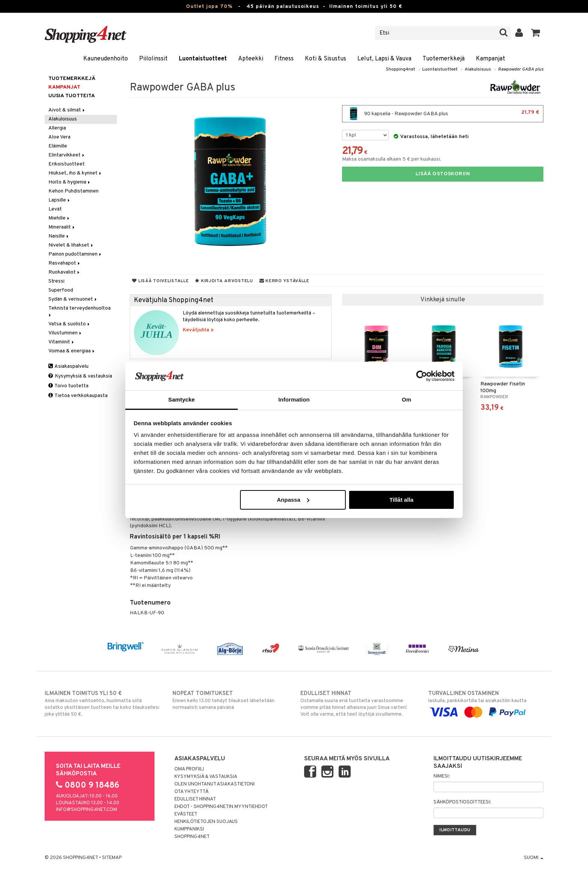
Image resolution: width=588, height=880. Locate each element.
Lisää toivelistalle (160, 281)
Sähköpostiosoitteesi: (462, 802)
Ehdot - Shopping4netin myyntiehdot (221, 807)
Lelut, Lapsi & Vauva (384, 59)
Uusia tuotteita (72, 96)
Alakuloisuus (478, 69)
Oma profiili (189, 769)
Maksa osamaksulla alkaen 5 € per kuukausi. (392, 159)
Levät (55, 209)
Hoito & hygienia (70, 182)
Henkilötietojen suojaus (206, 822)
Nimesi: (442, 776)
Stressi (56, 281)
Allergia (57, 128)
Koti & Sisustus (325, 59)
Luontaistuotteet (203, 59)
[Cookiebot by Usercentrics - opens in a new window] (422, 376)
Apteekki (251, 59)
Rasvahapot (65, 263)
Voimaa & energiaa (72, 351)
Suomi (534, 858)
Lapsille (60, 200)
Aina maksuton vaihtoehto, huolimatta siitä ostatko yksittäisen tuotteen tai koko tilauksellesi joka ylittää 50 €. (102, 704)
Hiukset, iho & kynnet (75, 173)
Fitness (284, 59)
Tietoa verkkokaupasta (78, 396)
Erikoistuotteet (67, 164)
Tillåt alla (401, 500)
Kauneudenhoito (106, 59)
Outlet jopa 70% (209, 7)
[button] (536, 33)
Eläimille (58, 146)
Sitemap (112, 858)
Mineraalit (62, 227)
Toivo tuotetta (68, 386)
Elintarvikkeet (67, 155)
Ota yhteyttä (191, 792)
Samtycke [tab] (182, 399)
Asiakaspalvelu (68, 366)
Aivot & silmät (67, 110)
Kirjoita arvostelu (224, 281)
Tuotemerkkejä (444, 59)
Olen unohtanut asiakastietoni (214, 784)
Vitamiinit (62, 342)
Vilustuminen (65, 333)
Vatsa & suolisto (70, 324)
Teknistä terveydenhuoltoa (80, 311)
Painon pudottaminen (75, 254)
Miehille (59, 218)
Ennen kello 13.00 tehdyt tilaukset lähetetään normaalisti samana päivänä (230, 700)
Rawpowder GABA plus (521, 69)
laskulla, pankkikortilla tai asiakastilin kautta (486, 703)
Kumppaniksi (189, 829)
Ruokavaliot (64, 272)
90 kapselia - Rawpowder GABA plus (443, 114)
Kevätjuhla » (198, 330)
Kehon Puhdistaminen (73, 191)
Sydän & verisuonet (73, 299)
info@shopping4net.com (86, 810)
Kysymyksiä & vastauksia (80, 376)
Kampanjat (490, 59)
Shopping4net (400, 69)
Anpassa (293, 500)
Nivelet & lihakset (71, 245)
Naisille (59, 236)
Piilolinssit (153, 59)
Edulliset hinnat (195, 799)
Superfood (61, 290)
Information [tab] (294, 399)
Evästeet (186, 814)
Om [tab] (406, 399)
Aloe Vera (59, 137)
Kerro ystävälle (284, 281)
